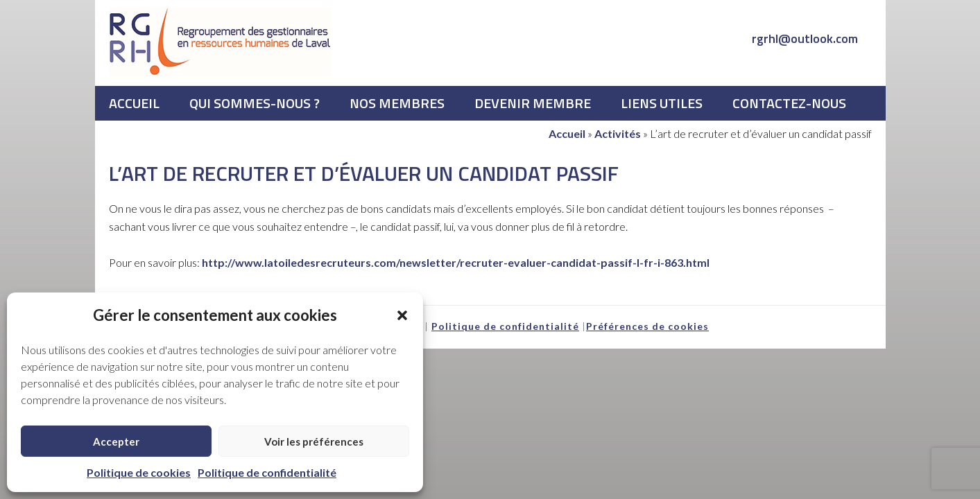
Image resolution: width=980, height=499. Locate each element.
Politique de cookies (139, 472)
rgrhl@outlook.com (805, 38)
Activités (618, 133)
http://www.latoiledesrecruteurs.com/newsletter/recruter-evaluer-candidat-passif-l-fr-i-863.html (456, 262)
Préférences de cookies (647, 326)
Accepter (116, 441)
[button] (402, 315)
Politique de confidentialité (267, 472)
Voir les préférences (314, 441)
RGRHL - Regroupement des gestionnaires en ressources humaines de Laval (220, 42)
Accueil (567, 133)
